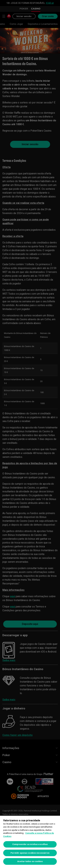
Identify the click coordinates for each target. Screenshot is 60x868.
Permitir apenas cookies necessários (30, 853)
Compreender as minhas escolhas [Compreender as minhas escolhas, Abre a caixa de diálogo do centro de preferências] (30, 844)
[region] (30, 842)
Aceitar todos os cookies (30, 861)
